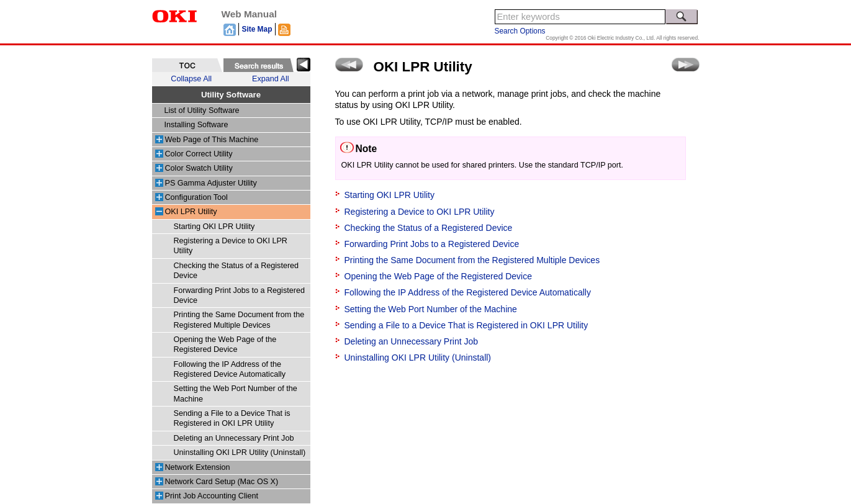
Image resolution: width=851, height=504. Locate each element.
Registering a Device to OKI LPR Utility (420, 212)
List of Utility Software (202, 110)
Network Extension (198, 467)
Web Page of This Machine (212, 140)
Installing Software (196, 125)
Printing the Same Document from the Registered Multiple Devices (472, 260)
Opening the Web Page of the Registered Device (438, 276)
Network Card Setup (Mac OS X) (222, 482)
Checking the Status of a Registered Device (429, 228)
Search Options (520, 31)
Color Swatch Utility (199, 168)
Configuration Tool (196, 197)
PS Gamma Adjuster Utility (211, 183)
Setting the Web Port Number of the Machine (431, 309)
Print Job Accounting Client (212, 496)
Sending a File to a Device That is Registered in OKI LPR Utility (466, 325)
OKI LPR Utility (191, 212)
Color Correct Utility (199, 154)
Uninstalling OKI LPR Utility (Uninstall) (240, 452)
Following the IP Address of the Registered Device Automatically (468, 292)
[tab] (187, 65)
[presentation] (187, 65)
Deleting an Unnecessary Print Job (234, 438)
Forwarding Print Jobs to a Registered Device (432, 244)
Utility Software (231, 95)
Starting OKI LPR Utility (214, 227)
